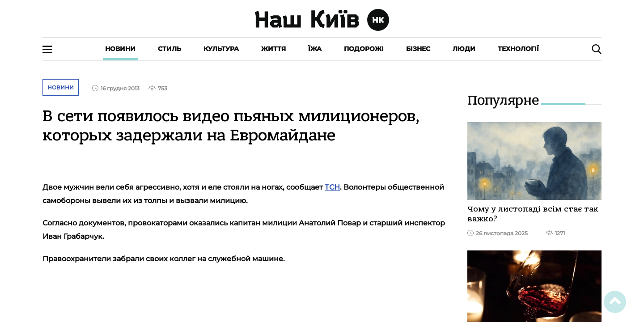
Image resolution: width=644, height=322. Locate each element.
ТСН (332, 187)
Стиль (169, 49)
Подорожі (364, 49)
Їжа (315, 49)
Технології (518, 49)
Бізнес (418, 49)
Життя (273, 49)
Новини (120, 49)
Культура (221, 49)
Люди (464, 49)
